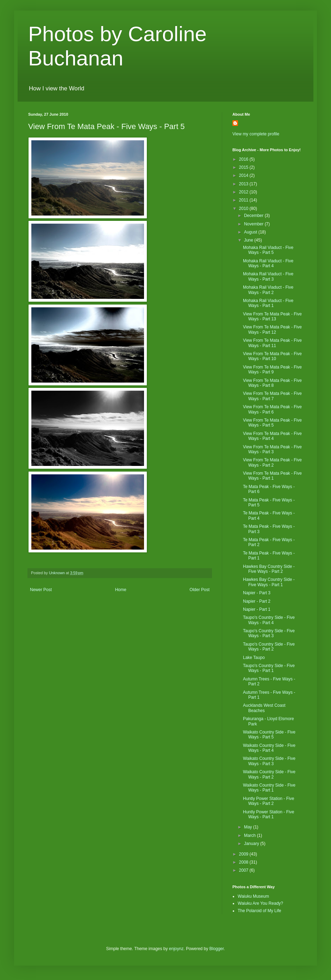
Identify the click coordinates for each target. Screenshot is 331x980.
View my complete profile (256, 134)
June (249, 240)
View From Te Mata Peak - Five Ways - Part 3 (272, 449)
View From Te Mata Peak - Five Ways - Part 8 (272, 383)
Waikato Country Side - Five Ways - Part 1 (269, 788)
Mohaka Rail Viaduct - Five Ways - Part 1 (268, 303)
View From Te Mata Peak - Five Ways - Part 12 (272, 329)
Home (121, 590)
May (249, 827)
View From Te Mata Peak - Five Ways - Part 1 (272, 476)
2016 (244, 159)
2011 (244, 200)
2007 (244, 870)
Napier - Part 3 (257, 593)
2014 (244, 175)
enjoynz (176, 949)
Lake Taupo (254, 658)
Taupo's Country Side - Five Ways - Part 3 (269, 633)
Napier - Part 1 (257, 609)
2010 (244, 209)
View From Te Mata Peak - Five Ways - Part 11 (272, 343)
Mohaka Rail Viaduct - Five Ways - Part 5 (268, 250)
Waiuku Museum (253, 896)
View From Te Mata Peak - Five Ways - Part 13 (272, 316)
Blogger (217, 949)
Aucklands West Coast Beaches (264, 708)
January (252, 844)
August (251, 232)
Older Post (199, 590)
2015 (244, 167)
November (254, 224)
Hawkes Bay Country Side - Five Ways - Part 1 (269, 582)
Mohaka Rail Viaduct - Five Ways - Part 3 (268, 276)
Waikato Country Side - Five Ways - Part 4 (269, 748)
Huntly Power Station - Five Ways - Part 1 (268, 814)
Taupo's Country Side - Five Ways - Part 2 (269, 647)
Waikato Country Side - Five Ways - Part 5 (269, 735)
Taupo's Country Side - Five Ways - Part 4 (269, 620)
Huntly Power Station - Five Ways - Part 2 (268, 801)
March (251, 835)
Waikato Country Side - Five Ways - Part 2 (269, 774)
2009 (244, 854)
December (254, 216)
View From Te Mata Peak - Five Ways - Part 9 (272, 370)
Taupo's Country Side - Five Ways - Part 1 (269, 668)
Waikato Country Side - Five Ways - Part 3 (269, 761)
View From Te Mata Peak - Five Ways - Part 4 (272, 436)
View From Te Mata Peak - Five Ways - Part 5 (272, 423)
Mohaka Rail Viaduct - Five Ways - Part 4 (268, 263)
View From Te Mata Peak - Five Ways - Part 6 (272, 409)
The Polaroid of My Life (259, 911)
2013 (244, 184)
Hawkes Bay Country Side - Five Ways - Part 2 (269, 569)
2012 (244, 192)
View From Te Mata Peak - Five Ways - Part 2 (272, 462)
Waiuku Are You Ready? (260, 903)
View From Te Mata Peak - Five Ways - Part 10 (272, 356)
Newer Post (41, 590)
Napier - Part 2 (257, 601)
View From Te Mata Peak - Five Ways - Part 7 (272, 396)
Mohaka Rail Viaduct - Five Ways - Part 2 (268, 290)
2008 (244, 862)
